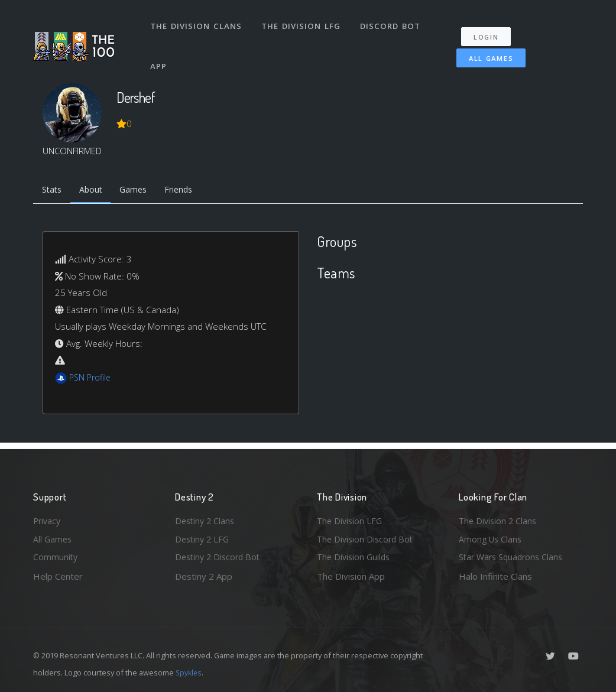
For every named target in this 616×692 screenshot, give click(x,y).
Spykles (189, 672)
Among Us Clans (492, 538)
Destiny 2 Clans (206, 518)
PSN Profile (92, 379)
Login (490, 30)
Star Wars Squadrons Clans (513, 557)
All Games (485, 51)
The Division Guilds (355, 557)
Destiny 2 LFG (204, 538)
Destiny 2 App (204, 576)
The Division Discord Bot (367, 538)
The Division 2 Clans (499, 518)
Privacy (48, 518)
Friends (189, 191)
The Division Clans (197, 22)
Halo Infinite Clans (495, 576)
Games (140, 191)
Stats (53, 191)
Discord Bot (392, 22)
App (160, 56)
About (95, 191)
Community (56, 557)
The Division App (351, 576)
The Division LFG (302, 22)
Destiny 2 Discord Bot (220, 557)
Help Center (58, 576)
